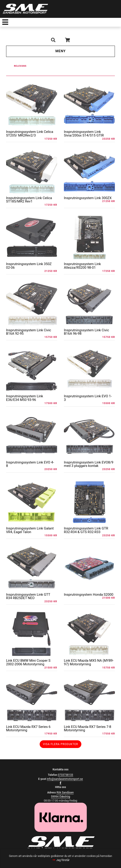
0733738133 (65, 775)
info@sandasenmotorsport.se (65, 779)
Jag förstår (63, 860)
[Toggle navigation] (5, 22)
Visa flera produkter (61, 744)
